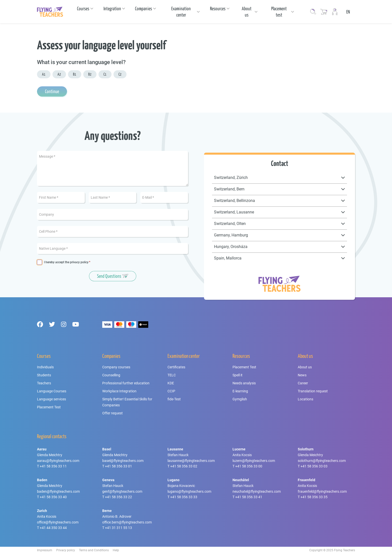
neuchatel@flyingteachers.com (257, 491)
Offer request (112, 413)
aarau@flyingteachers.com (58, 461)
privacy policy (79, 262)
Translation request (313, 391)
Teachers (44, 383)
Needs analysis (244, 383)
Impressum (45, 550)
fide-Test (174, 399)
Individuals (45, 367)
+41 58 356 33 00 (249, 466)
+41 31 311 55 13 (118, 528)
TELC (172, 375)
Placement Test (49, 407)
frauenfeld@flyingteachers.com (322, 491)
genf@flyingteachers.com (122, 491)
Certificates (176, 367)
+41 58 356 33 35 (314, 497)
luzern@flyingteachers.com (254, 461)
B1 (75, 74)
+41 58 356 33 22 (118, 497)
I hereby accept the (66, 262)
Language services (51, 399)
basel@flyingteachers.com (123, 461)
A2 (59, 74)
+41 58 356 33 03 (314, 466)
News (302, 375)
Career (303, 383)
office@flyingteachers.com (58, 522)
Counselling (111, 375)
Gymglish (240, 399)
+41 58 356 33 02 (184, 466)
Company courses (116, 367)
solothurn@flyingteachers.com (322, 461)
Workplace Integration (119, 391)
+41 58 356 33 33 (184, 497)
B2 (90, 74)
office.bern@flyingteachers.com (127, 522)
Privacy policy (66, 550)
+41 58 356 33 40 (53, 497)
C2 (120, 74)
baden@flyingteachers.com (58, 491)
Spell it (237, 375)
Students (44, 375)
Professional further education (126, 383)
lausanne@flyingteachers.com (191, 461)
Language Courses (52, 391)
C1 (105, 74)
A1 (44, 74)
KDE (171, 383)
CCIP (171, 391)
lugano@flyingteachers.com (189, 491)
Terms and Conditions (94, 550)
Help (116, 550)
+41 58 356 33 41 (249, 497)
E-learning (240, 391)
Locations (305, 399)
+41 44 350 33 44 (53, 528)
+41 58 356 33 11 (53, 466)
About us (305, 367)
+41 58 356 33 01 (118, 466)
